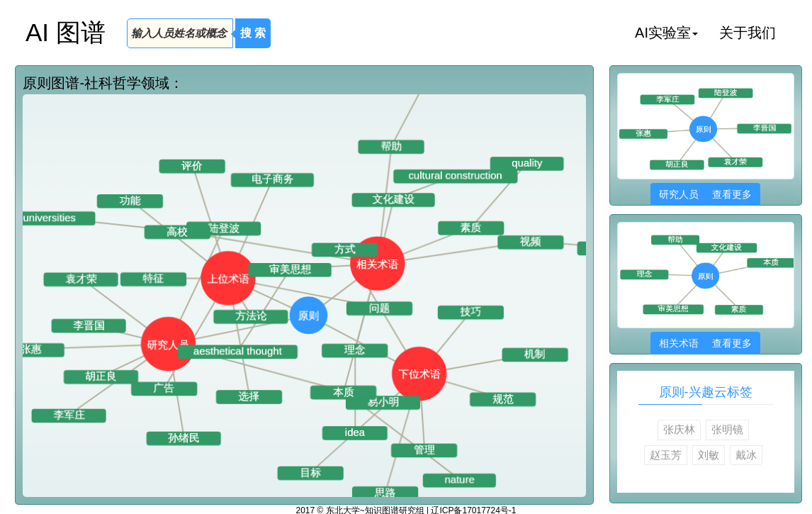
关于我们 (748, 33)
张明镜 (727, 429)
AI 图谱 (66, 32)
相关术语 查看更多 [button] (705, 343)
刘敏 (709, 455)
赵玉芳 (666, 455)
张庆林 (679, 429)
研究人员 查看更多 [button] (705, 194)
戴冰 (746, 455)
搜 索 (253, 33)
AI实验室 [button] (666, 33)
